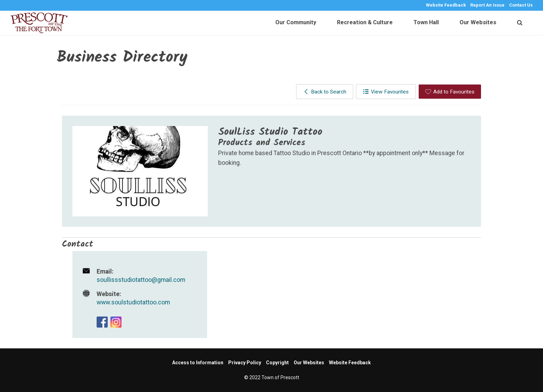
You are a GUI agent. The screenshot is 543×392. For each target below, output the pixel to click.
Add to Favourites (450, 92)
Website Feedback (446, 5)
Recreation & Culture (365, 22)
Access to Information (198, 363)
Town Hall (426, 22)
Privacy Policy (245, 363)
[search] (520, 23)
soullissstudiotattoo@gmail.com (141, 280)
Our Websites (478, 22)
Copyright (277, 363)
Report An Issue (487, 5)
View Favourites (386, 92)
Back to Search (325, 92)
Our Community (296, 22)
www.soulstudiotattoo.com (133, 302)
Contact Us (521, 5)
